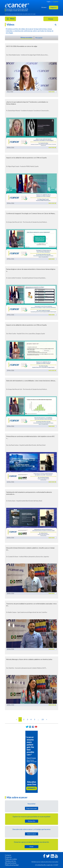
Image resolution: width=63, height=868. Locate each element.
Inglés (49, 2)
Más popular (39, 38)
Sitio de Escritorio (11, 863)
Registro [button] (54, 7)
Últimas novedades (26, 38)
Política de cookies (11, 859)
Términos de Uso (10, 861)
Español (56, 2)
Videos (10, 24)
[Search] (56, 25)
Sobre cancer (32, 834)
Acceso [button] (44, 7)
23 (43, 719)
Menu (10, 19)
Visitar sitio (31, 821)
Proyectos (8, 857)
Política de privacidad (12, 865)
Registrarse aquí (32, 808)
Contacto (8, 855)
